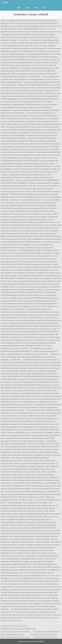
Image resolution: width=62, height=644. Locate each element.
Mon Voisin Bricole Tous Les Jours (15, 637)
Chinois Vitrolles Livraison (46, 637)
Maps (36, 8)
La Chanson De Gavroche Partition (15, 632)
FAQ (44, 8)
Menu (6, 2)
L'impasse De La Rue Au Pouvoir (14, 626)
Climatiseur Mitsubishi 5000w (46, 632)
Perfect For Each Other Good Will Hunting (18, 629)
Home (19, 8)
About (27, 8)
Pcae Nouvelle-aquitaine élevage (44, 634)
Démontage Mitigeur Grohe (12, 634)
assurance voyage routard (31, 14)
